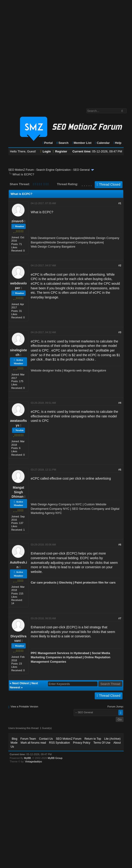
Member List (81, 143)
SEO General (81, 170)
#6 (120, 545)
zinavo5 (17, 221)
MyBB (27, 758)
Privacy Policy (82, 743)
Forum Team (28, 739)
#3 (120, 332)
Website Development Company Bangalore (74, 242)
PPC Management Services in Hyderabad (60, 653)
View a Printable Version (24, 707)
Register (60, 151)
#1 (120, 203)
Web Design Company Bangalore (53, 247)
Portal (47, 143)
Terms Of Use (102, 743)
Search (62, 143)
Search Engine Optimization (53, 170)
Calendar (102, 143)
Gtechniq (66, 582)
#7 (120, 618)
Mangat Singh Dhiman (18, 492)
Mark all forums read (33, 743)
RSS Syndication (60, 743)
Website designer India (46, 370)
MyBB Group (55, 758)
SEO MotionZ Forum (21, 170)
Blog (15, 739)
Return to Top (93, 739)
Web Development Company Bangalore (57, 238)
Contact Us (46, 739)
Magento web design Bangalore (85, 370)
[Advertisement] (50, 52)
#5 (120, 470)
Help (117, 143)
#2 (120, 265)
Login (46, 151)
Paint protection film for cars (95, 582)
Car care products (44, 582)
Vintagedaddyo (33, 762)
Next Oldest (21, 683)
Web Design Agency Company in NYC (56, 504)
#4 (120, 403)
